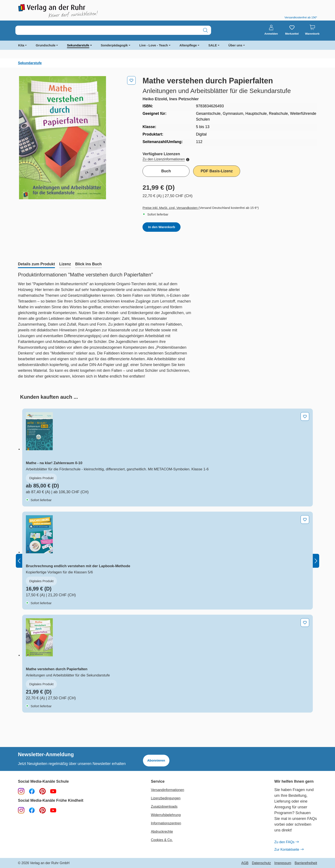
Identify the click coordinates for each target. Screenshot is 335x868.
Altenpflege (188, 45)
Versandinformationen (167, 790)
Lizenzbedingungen (166, 798)
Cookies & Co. (162, 840)
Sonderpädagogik (114, 45)
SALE (213, 45)
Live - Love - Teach (154, 45)
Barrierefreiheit (306, 863)
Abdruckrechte (162, 832)
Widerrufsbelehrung (166, 815)
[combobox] (108, 30)
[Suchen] (205, 30)
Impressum (283, 863)
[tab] (36, 264)
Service (158, 782)
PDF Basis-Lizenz (217, 171)
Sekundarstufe (78, 45)
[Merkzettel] (292, 30)
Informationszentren (166, 823)
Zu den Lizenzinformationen (166, 159)
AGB (245, 863)
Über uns (235, 45)
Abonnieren (156, 760)
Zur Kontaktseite (289, 850)
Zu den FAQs (286, 842)
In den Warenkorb (162, 227)
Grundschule (46, 45)
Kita (21, 45)
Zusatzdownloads (164, 807)
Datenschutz (261, 863)
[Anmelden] (271, 30)
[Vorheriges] (19, 561)
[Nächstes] (316, 561)
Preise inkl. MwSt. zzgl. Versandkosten (170, 208)
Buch (166, 171)
